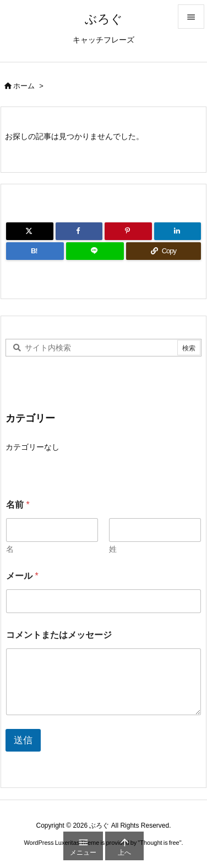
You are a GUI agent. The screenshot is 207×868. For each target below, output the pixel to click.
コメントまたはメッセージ (59, 635)
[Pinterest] (128, 231)
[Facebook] (79, 231)
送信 (23, 740)
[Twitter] (30, 231)
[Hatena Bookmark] (35, 251)
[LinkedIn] (178, 231)
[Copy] (164, 251)
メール (22, 576)
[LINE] (95, 251)
